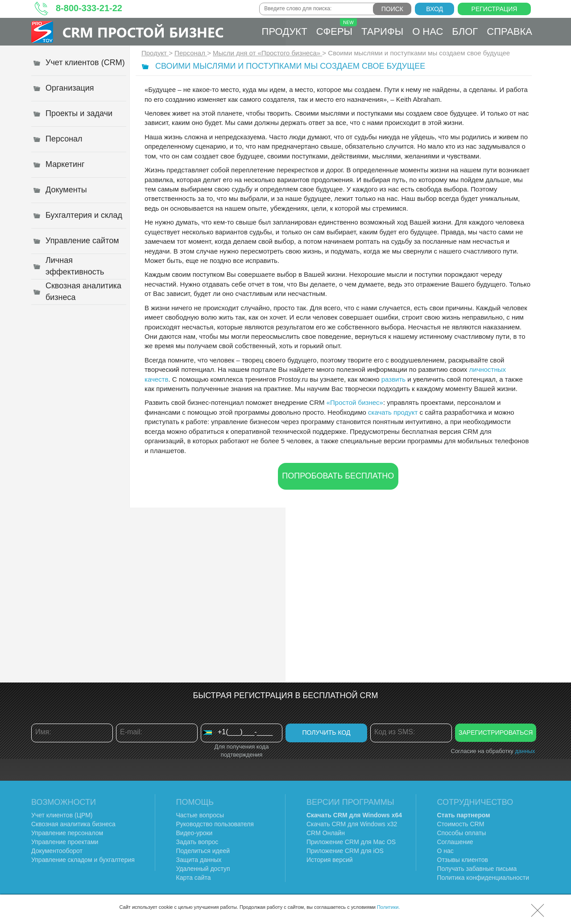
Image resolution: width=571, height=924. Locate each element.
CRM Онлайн (326, 833)
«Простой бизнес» (355, 402)
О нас (428, 31)
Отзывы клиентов (463, 860)
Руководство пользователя (215, 824)
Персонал (191, 53)
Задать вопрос (197, 842)
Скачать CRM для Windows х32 (352, 824)
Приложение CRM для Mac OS (351, 842)
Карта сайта (194, 878)
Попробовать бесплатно (338, 476)
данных (525, 751)
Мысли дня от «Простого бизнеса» (267, 53)
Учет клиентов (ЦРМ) (62, 815)
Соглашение (455, 842)
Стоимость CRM (461, 824)
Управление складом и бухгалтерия (83, 860)
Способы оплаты (462, 833)
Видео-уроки (194, 833)
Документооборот (57, 851)
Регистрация (494, 9)
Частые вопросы (200, 815)
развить (393, 379)
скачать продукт (393, 412)
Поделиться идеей (203, 851)
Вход (434, 9)
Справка (509, 31)
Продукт (285, 31)
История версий (330, 860)
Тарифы (382, 31)
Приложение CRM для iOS (345, 851)
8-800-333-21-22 (89, 8)
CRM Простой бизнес (143, 32)
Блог (465, 31)
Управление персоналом (67, 833)
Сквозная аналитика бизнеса (73, 824)
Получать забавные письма (477, 869)
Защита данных (199, 860)
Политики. (389, 907)
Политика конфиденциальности (483, 878)
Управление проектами (65, 842)
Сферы (337, 28)
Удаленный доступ (203, 869)
